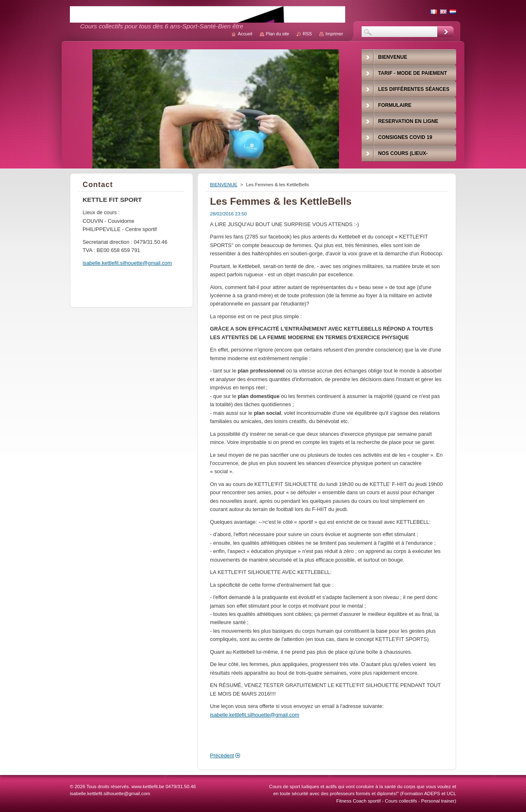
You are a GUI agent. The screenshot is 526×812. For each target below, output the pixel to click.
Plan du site (278, 34)
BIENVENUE (224, 185)
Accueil (245, 34)
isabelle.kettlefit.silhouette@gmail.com (255, 715)
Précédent (222, 755)
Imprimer (334, 34)
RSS (307, 34)
